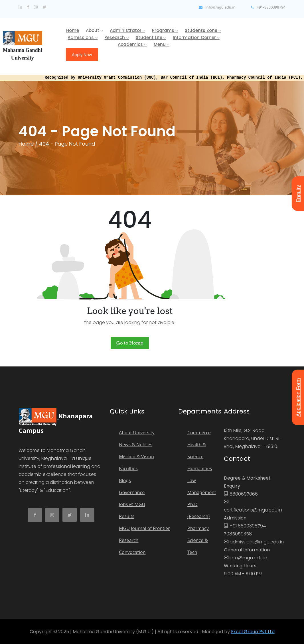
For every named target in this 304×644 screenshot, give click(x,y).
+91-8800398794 (268, 7)
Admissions (83, 37)
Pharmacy (198, 528)
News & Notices (136, 445)
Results (127, 516)
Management (202, 492)
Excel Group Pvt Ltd (253, 632)
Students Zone (203, 30)
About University (137, 433)
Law (192, 480)
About (94, 30)
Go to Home (130, 343)
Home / (28, 144)
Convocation (132, 552)
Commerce (199, 433)
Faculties (128, 468)
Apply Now (82, 55)
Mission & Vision (136, 456)
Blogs (125, 480)
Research (116, 37)
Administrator (127, 30)
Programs (165, 30)
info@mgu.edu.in (248, 558)
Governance (132, 492)
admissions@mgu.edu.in (257, 542)
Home (73, 30)
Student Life (151, 37)
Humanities (200, 468)
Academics (132, 44)
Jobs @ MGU (132, 504)
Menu (162, 44)
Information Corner (196, 37)
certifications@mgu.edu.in (253, 510)
